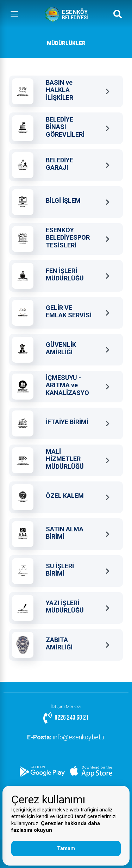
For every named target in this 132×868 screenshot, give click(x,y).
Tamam (66, 848)
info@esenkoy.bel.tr (66, 737)
